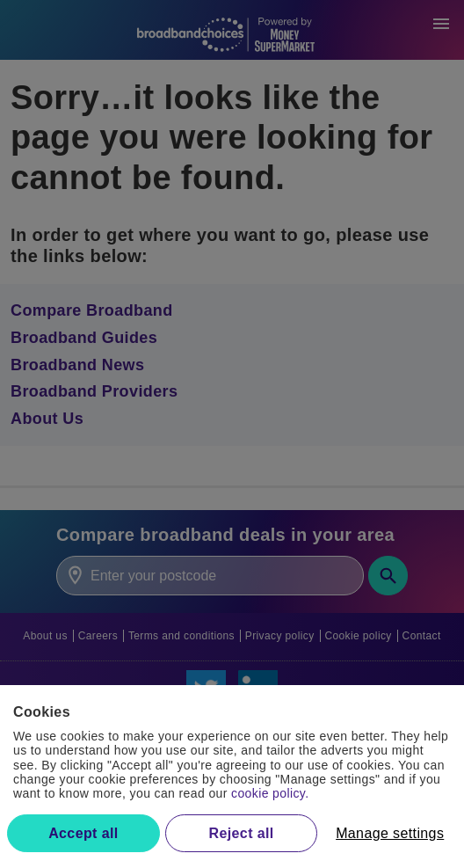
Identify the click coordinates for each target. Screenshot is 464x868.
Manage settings (390, 833)
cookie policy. (270, 793)
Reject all (242, 833)
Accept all (83, 833)
